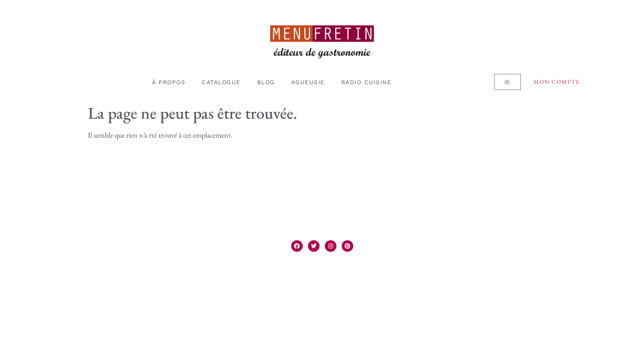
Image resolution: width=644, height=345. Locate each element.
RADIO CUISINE (367, 82)
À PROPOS (169, 82)
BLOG (266, 82)
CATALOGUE (221, 82)
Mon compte (557, 82)
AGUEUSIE (308, 82)
